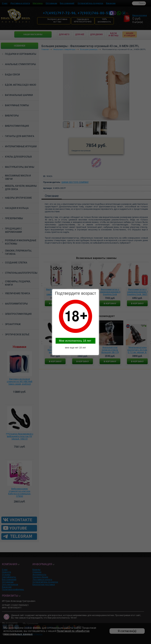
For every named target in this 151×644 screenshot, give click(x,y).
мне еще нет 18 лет (76, 348)
